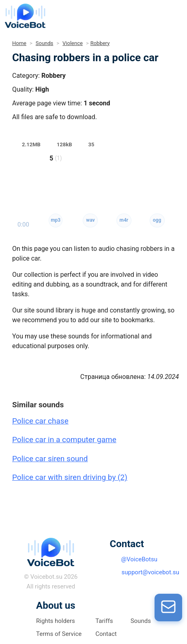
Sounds (45, 43)
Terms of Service (59, 634)
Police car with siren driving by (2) (70, 477)
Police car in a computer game (64, 440)
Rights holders (56, 621)
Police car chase (40, 421)
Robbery (100, 43)
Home (19, 43)
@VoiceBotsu (140, 559)
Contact (106, 634)
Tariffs (104, 621)
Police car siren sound (50, 459)
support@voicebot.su (150, 572)
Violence (73, 43)
